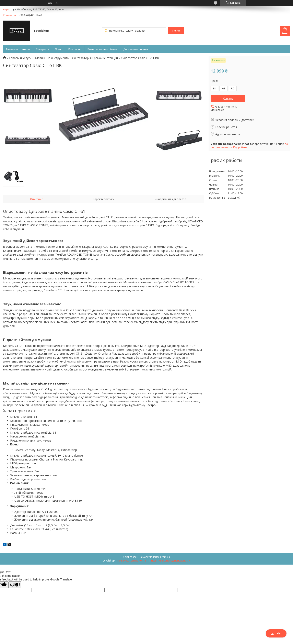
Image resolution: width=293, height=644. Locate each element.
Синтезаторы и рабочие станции (95, 58)
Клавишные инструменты (52, 58)
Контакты (75, 49)
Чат (276, 633)
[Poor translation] (15, 585)
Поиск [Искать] (176, 31)
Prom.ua (165, 557)
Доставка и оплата (136, 49)
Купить (228, 98)
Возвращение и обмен (102, 49)
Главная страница (18, 49)
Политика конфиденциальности (171, 561)
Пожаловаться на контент (133, 561)
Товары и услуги (20, 58)
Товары (41, 49)
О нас (58, 49)
